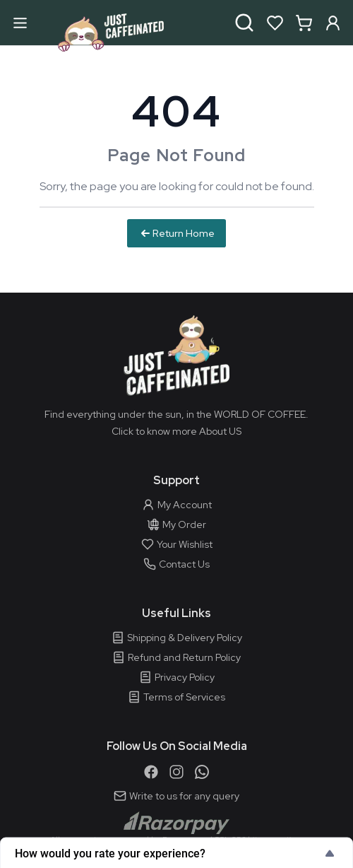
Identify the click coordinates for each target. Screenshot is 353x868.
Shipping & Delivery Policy (177, 638)
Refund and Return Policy (176, 657)
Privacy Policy (177, 677)
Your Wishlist (177, 544)
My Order (176, 524)
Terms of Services (176, 697)
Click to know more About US (176, 431)
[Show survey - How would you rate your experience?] (176, 853)
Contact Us (176, 564)
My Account (177, 505)
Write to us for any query (176, 796)
